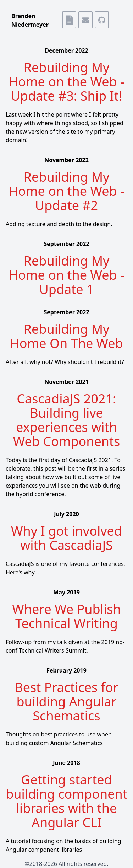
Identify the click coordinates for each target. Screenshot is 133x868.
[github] (100, 20)
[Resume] (67, 20)
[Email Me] (84, 20)
